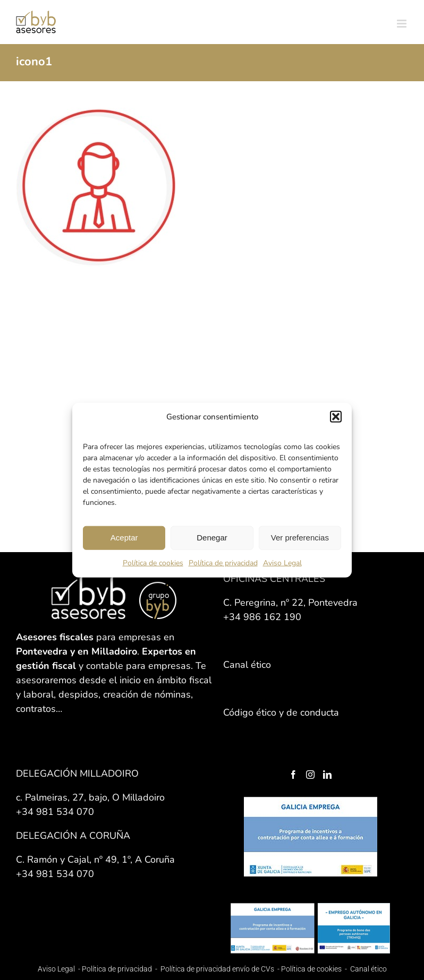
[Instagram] (310, 775)
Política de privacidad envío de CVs (217, 969)
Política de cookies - (315, 969)
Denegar (212, 538)
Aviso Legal (282, 562)
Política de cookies (153, 562)
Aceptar (124, 538)
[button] (336, 417)
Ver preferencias (300, 538)
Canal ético (368, 969)
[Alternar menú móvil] (402, 24)
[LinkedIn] (327, 775)
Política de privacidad (223, 562)
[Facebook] (293, 775)
